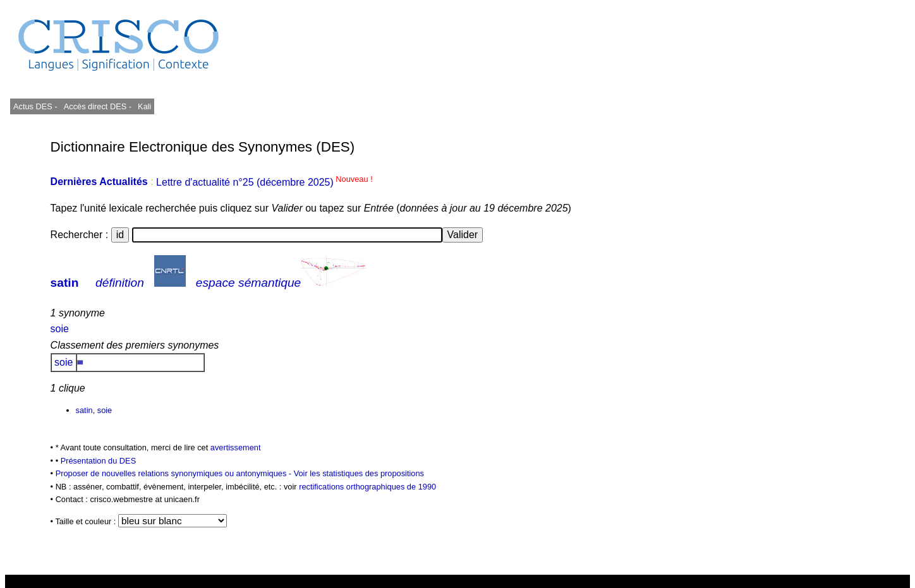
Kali (144, 106)
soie (60, 329)
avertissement (236, 447)
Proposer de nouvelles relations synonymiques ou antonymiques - (175, 473)
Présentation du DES (99, 461)
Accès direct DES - (98, 106)
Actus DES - (35, 106)
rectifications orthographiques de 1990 (367, 487)
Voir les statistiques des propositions (359, 473)
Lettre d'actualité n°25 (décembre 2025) (264, 182)
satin (65, 283)
